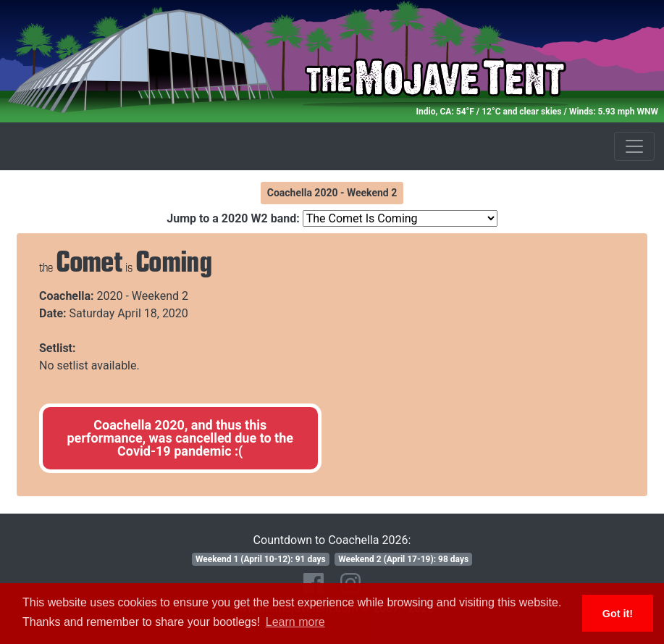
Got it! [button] (618, 614)
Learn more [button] (295, 622)
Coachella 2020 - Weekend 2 (332, 193)
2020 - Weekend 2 (143, 296)
